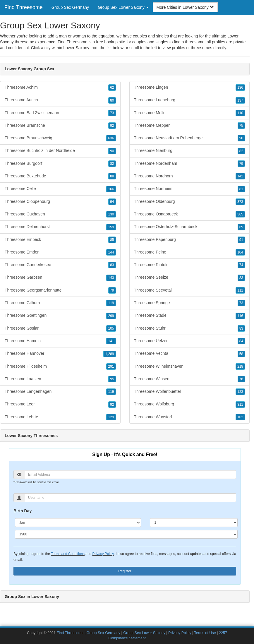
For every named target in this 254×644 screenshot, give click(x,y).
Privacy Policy (103, 554)
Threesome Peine (190, 252)
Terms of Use (205, 633)
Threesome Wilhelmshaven (190, 366)
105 (111, 328)
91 (241, 240)
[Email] (131, 475)
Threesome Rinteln (190, 265)
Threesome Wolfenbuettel (190, 392)
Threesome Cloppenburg (60, 202)
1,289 (109, 354)
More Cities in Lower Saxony (185, 7)
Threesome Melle (190, 113)
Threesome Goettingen (60, 316)
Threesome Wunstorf (190, 417)
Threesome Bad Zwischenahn (60, 113)
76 (241, 379)
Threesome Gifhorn (60, 303)
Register (125, 571)
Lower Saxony (76, 48)
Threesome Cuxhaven (60, 214)
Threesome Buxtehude (60, 176)
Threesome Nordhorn (190, 176)
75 (241, 126)
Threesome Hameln (60, 341)
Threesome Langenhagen (60, 392)
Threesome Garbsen (60, 278)
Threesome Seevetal (190, 290)
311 (240, 405)
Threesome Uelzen (190, 341)
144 (111, 252)
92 (112, 126)
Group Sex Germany (70, 7)
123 (240, 392)
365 (240, 214)
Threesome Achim (60, 88)
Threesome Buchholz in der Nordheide (60, 151)
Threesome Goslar (60, 328)
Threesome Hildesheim (60, 366)
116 (240, 316)
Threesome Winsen (190, 379)
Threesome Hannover (60, 354)
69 (241, 227)
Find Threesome (24, 7)
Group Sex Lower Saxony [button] (123, 7)
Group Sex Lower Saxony (144, 633)
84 (241, 341)
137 (240, 100)
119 (111, 303)
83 (112, 265)
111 (240, 290)
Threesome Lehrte (60, 417)
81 (241, 189)
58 (241, 354)
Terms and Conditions (68, 554)
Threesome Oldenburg (190, 202)
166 (111, 189)
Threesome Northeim (190, 189)
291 (111, 366)
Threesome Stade (190, 316)
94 (112, 202)
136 (240, 88)
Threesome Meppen (190, 126)
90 (112, 151)
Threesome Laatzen (60, 379)
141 (111, 341)
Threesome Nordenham (190, 164)
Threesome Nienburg (190, 151)
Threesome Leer (60, 404)
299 (111, 316)
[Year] (126, 534)
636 (111, 138)
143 (111, 278)
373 (240, 202)
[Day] (194, 523)
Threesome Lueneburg (190, 100)
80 (112, 100)
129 (111, 417)
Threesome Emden (60, 252)
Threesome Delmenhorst (60, 227)
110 (240, 113)
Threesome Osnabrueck (190, 214)
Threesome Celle (60, 189)
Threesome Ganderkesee (60, 265)
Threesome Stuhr (190, 328)
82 (112, 164)
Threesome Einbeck (60, 240)
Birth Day (23, 511)
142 (240, 176)
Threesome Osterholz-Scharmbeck (190, 227)
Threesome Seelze (190, 278)
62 (112, 88)
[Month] (78, 523)
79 (112, 290)
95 (112, 379)
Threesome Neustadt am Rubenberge (190, 138)
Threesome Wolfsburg (190, 404)
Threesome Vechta (190, 354)
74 (241, 265)
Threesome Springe (190, 303)
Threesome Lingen (190, 88)
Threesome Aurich (60, 100)
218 (240, 366)
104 (240, 252)
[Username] (131, 498)
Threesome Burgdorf (60, 164)
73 (112, 113)
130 (111, 214)
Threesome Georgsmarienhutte (60, 290)
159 (111, 227)
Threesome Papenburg (190, 240)
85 (112, 240)
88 (112, 176)
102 (240, 417)
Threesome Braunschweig (60, 138)
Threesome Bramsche (60, 126)
